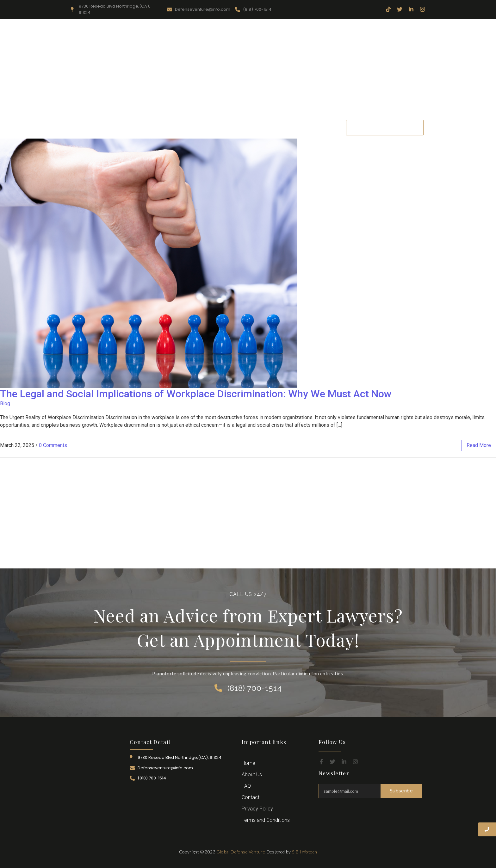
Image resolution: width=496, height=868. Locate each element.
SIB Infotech (305, 852)
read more (479, 445)
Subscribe (401, 791)
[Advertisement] (248, 69)
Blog (5, 403)
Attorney (272, 127)
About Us (168, 127)
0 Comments (53, 445)
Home (139, 127)
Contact (325, 127)
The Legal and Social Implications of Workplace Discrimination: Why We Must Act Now (196, 394)
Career (299, 127)
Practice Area (236, 127)
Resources (200, 127)
